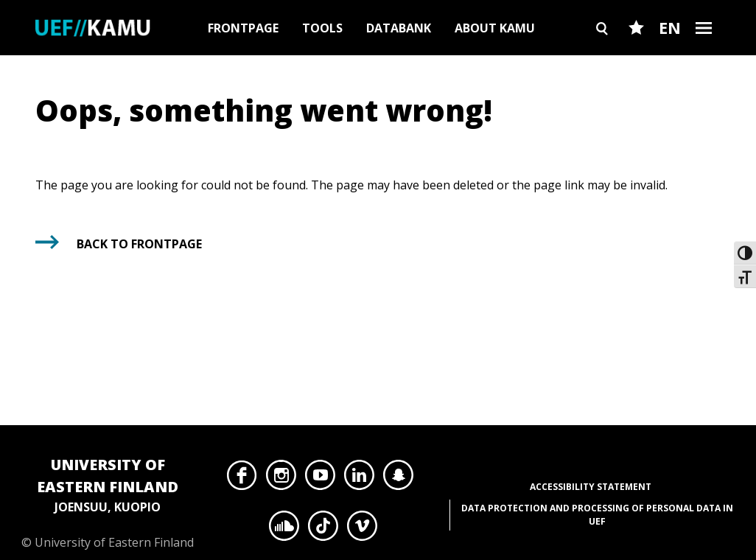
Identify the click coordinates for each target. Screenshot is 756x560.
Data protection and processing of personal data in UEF (597, 515)
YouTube (320, 479)
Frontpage (243, 28)
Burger (704, 53)
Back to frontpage (139, 244)
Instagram (281, 479)
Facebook (242, 479)
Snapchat (398, 479)
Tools (322, 28)
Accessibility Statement (591, 487)
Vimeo (362, 530)
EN (670, 27)
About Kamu (495, 28)
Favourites (636, 53)
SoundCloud (284, 530)
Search (602, 53)
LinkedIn (359, 479)
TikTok (323, 530)
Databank (399, 28)
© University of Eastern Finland (108, 502)
